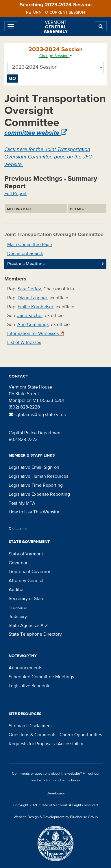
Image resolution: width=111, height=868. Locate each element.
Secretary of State (27, 599)
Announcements (25, 668)
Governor (18, 563)
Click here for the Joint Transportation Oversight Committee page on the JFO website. (48, 157)
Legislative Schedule (30, 686)
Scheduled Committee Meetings (41, 677)
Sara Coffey (29, 289)
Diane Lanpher (32, 298)
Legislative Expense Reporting (39, 494)
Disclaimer (18, 529)
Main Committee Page (30, 245)
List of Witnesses (24, 342)
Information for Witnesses (36, 333)
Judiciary (18, 617)
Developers (56, 793)
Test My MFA (22, 503)
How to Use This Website (34, 512)
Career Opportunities (81, 735)
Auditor (16, 590)
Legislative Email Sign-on (34, 467)
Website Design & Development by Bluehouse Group (56, 817)
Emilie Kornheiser (35, 307)
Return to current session (55, 12)
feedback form (42, 780)
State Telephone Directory (35, 634)
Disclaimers (40, 726)
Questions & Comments (33, 735)
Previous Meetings (26, 264)
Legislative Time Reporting (36, 485)
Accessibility (71, 744)
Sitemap (17, 726)
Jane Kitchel (30, 316)
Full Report (15, 194)
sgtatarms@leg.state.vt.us (37, 415)
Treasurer (18, 608)
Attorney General (26, 581)
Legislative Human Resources (38, 476)
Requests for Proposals (32, 744)
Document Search (25, 254)
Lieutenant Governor (29, 572)
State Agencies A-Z (28, 626)
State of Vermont (26, 554)
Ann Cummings (33, 324)
